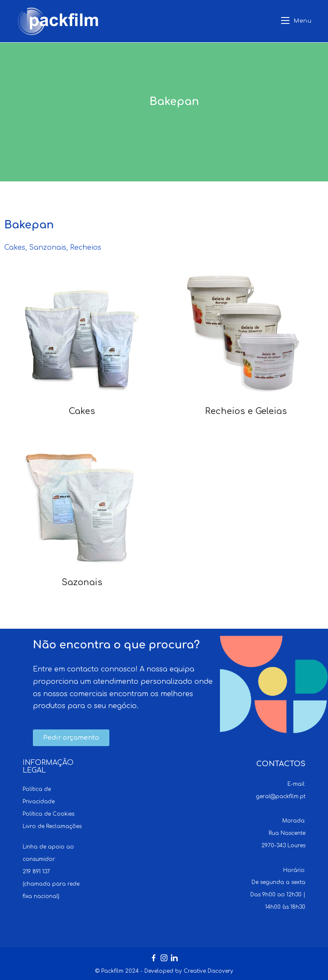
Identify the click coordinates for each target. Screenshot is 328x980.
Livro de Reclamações (52, 826)
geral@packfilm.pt (281, 796)
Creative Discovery (208, 971)
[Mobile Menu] (296, 21)
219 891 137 (36, 872)
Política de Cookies (48, 814)
